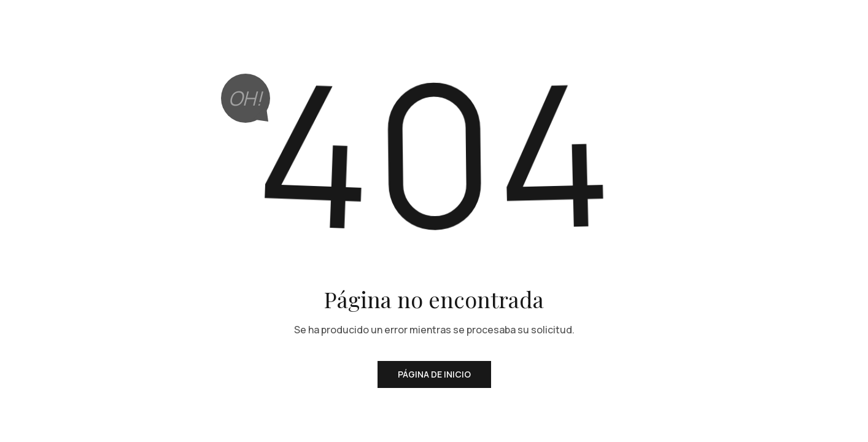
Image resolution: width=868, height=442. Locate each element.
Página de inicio (434, 374)
